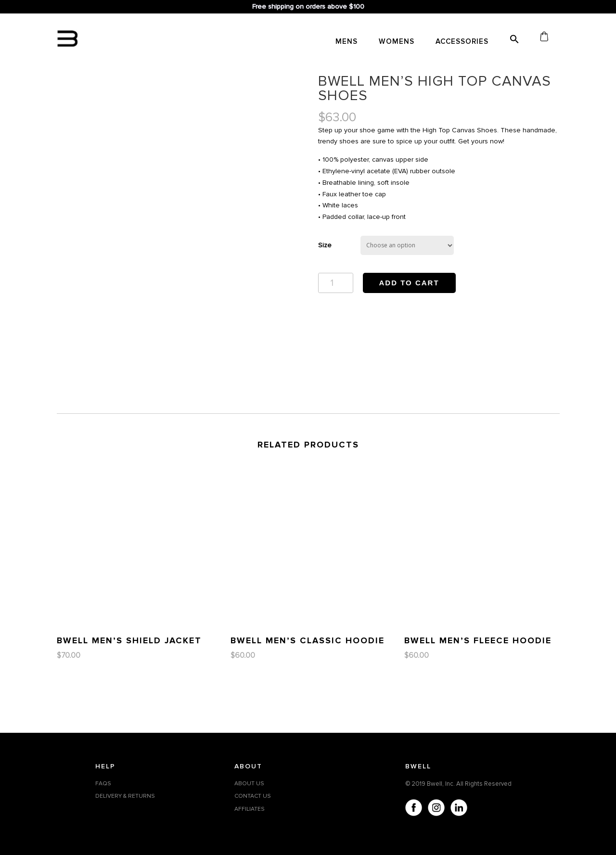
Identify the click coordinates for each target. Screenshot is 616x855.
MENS (346, 42)
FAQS (103, 784)
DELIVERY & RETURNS (125, 796)
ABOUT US (249, 784)
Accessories (462, 42)
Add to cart (409, 283)
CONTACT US (253, 796)
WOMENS (397, 42)
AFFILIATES (250, 809)
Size (325, 245)
